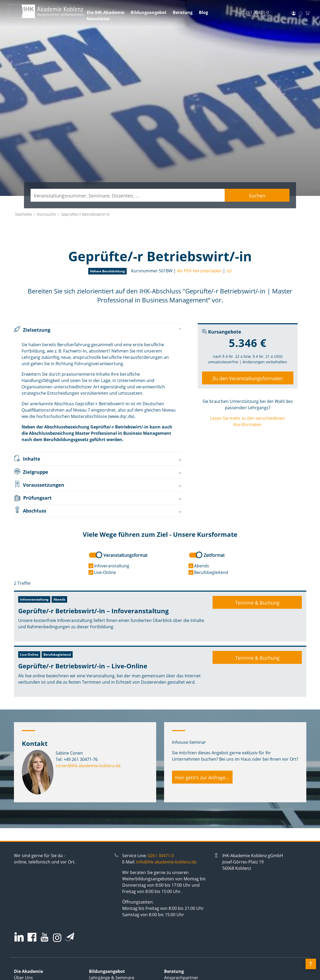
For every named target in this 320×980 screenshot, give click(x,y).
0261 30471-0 (161, 856)
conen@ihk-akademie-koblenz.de (88, 766)
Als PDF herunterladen (199, 271)
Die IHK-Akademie (105, 12)
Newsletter (98, 19)
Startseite (23, 214)
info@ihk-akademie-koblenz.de (166, 862)
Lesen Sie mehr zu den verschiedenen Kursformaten (248, 421)
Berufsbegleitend (211, 572)
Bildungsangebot (149, 12)
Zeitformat (214, 555)
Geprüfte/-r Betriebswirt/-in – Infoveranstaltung (93, 611)
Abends (202, 566)
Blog (203, 12)
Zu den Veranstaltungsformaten (248, 378)
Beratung (183, 12)
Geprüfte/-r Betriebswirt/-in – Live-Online (83, 666)
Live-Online (105, 572)
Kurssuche (46, 214)
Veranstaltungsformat (125, 555)
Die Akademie (28, 971)
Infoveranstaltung (112, 566)
